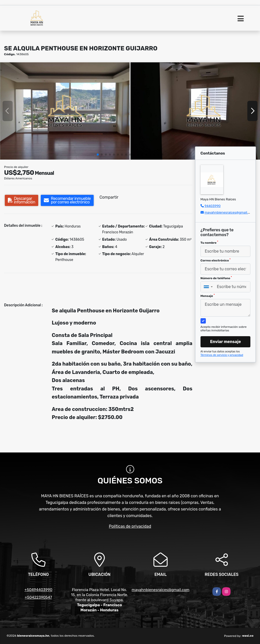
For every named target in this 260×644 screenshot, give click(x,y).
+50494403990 (38, 590)
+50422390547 (38, 597)
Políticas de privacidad (130, 526)
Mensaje (208, 296)
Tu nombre (209, 242)
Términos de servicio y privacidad (222, 355)
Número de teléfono (216, 278)
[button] (98, 155)
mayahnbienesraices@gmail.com (230, 212)
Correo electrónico (216, 260)
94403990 (213, 206)
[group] (65, 111)
